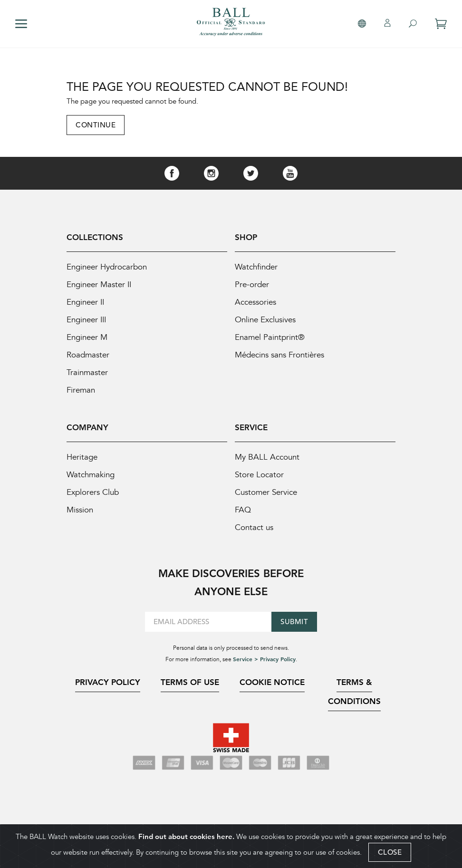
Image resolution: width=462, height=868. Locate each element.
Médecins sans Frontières (279, 355)
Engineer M (87, 337)
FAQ (243, 510)
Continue (96, 125)
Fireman (81, 390)
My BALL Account (267, 457)
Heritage (82, 457)
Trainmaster (87, 372)
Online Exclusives (265, 320)
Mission (80, 510)
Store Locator (259, 475)
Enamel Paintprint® (270, 337)
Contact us (254, 527)
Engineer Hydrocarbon (107, 267)
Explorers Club (93, 492)
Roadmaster (88, 355)
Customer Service (266, 492)
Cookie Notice (272, 682)
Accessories (255, 302)
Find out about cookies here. (186, 836)
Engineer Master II (99, 285)
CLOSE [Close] (390, 852)
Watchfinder (256, 267)
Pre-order (252, 285)
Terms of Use (190, 682)
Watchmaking (91, 475)
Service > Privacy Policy (264, 659)
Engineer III (86, 320)
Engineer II (85, 302)
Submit (294, 622)
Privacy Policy (108, 682)
